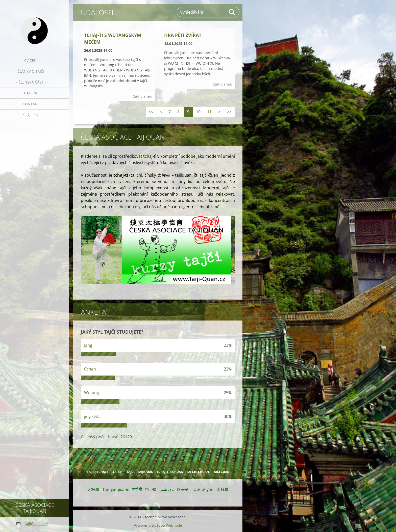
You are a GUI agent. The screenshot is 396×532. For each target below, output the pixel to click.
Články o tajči (31, 71)
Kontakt (31, 104)
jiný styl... (93, 416)
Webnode (174, 525)
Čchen (90, 369)
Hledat (232, 12)
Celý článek (142, 96)
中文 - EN (31, 115)
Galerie (31, 93)
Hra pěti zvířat (183, 35)
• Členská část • (31, 82)
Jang (88, 345)
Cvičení (31, 60)
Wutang (92, 393)
